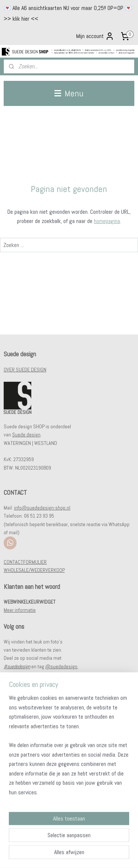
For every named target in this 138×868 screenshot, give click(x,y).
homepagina (107, 221)
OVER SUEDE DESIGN (25, 370)
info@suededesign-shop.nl (42, 508)
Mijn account (95, 36)
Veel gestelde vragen (25, 727)
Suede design (26, 435)
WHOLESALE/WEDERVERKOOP (34, 570)
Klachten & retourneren (27, 744)
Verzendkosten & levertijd (30, 736)
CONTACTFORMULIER (25, 562)
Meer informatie (20, 610)
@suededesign (61, 666)
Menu (69, 93)
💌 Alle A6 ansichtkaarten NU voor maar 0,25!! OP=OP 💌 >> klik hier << (68, 13)
